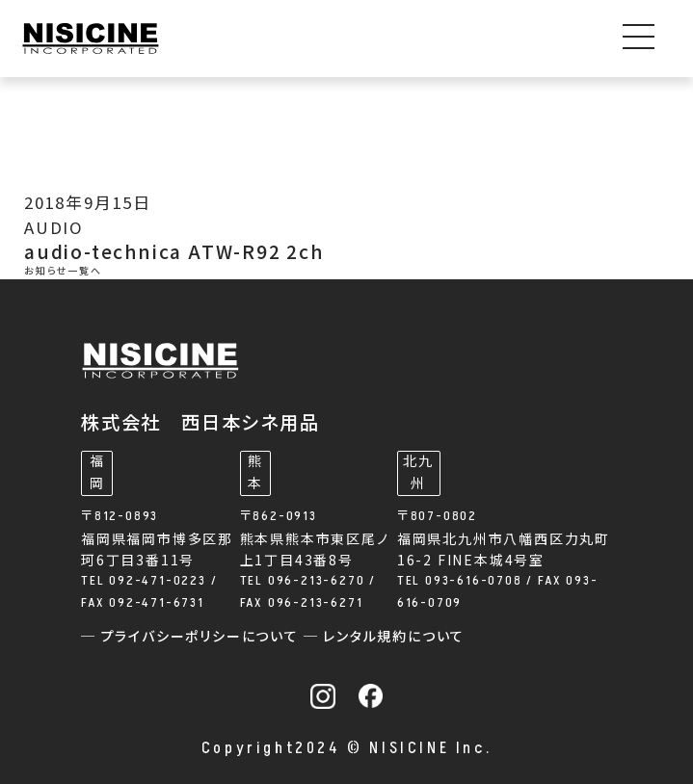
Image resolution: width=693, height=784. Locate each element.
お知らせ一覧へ (63, 272)
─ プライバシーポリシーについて (192, 637)
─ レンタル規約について (385, 637)
